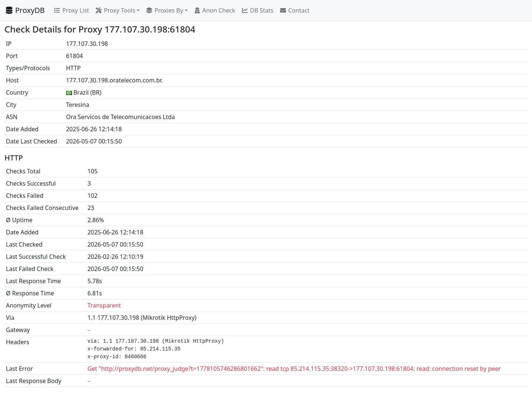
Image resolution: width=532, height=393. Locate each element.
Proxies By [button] (164, 10)
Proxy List (71, 10)
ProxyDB (25, 10)
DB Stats (257, 10)
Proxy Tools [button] (115, 10)
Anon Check (214, 10)
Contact (294, 10)
